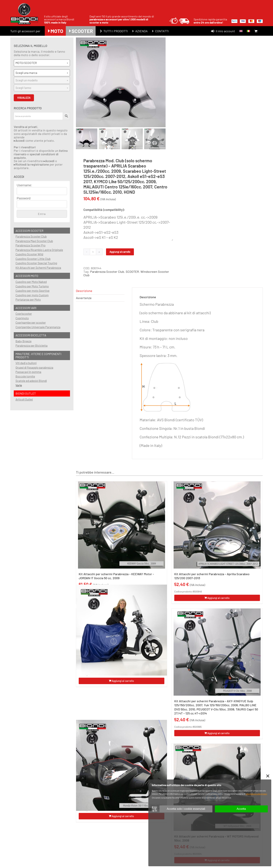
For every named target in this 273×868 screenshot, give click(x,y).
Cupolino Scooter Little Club (33, 259)
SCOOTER (132, 272)
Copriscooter (24, 314)
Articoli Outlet (24, 399)
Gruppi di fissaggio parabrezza (34, 367)
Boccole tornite (25, 376)
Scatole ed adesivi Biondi (31, 381)
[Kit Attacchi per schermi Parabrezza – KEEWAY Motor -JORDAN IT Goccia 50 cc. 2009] (122, 525)
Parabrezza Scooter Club (107, 272)
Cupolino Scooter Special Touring (36, 263)
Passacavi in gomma (28, 372)
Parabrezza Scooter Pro (30, 245)
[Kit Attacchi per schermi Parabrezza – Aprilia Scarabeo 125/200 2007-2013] (217, 525)
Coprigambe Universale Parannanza (38, 327)
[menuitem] (241, 31)
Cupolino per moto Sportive (32, 291)
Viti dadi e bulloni (26, 363)
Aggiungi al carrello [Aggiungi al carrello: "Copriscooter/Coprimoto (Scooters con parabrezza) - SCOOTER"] (123, 681)
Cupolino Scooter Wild (29, 254)
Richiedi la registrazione (32, 164)
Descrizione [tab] (84, 291)
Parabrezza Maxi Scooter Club (34, 241)
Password (24, 198)
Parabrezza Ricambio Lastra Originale (39, 250)
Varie (19, 385)
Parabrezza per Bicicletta (32, 345)
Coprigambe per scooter (31, 322)
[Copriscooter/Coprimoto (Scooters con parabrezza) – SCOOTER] (122, 630)
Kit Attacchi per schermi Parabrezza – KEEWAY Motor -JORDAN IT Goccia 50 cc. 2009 (116, 576)
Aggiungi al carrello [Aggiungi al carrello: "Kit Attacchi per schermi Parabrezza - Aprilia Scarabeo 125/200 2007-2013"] (218, 598)
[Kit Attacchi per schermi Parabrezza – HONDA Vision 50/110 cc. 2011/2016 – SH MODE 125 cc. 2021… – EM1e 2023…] (122, 765)
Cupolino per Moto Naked (31, 282)
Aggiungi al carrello (120, 252)
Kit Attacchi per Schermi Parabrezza (38, 268)
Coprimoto (22, 318)
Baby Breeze (24, 341)
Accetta (241, 809)
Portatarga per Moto (28, 299)
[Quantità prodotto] (93, 252)
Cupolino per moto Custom (32, 295)
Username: (24, 185)
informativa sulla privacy (256, 794)
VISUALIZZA (24, 98)
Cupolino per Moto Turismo (32, 286)
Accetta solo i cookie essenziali (186, 809)
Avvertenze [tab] (84, 298)
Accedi (20, 140)
